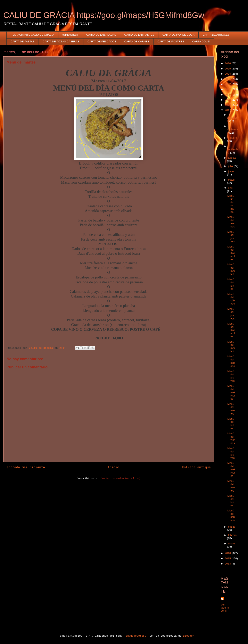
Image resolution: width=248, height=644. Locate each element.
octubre (233, 138)
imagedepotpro (136, 636)
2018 (228, 105)
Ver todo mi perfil (225, 608)
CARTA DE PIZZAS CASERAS (61, 41)
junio (231, 171)
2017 (228, 110)
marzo (232, 527)
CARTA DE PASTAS (23, 41)
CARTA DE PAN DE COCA (179, 35)
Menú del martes (231, 269)
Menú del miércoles (231, 253)
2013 (228, 564)
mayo (231, 180)
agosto (232, 158)
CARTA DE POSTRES (171, 41)
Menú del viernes (231, 222)
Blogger (189, 636)
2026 (228, 63)
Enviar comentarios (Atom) (121, 478)
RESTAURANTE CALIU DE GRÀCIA (32, 35)
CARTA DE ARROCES (216, 35)
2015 (228, 558)
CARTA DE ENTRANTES (139, 35)
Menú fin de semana (231, 204)
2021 (228, 89)
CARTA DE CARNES (137, 41)
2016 (228, 553)
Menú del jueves (231, 237)
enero (232, 543)
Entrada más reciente (26, 468)
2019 (228, 100)
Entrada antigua (196, 468)
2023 (228, 79)
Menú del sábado (231, 299)
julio (231, 166)
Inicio (113, 468)
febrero (232, 535)
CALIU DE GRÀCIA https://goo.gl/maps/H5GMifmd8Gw (104, 15)
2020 (228, 95)
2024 (228, 74)
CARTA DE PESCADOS (102, 41)
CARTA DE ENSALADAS (101, 35)
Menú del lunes (231, 284)
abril (231, 188)
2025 (228, 69)
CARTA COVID (201, 41)
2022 (228, 84)
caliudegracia (70, 35)
